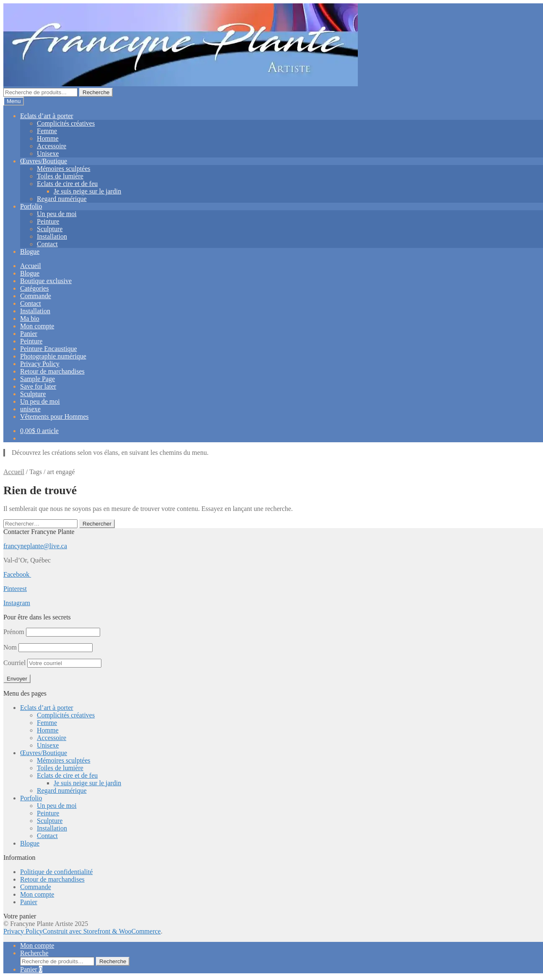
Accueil (31, 266)
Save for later (38, 386)
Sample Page (37, 379)
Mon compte (37, 326)
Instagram (17, 603)
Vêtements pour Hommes (54, 416)
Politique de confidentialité (56, 872)
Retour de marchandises (52, 371)
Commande (36, 296)
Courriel (52, 663)
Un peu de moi (57, 214)
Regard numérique (62, 199)
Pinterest (15, 589)
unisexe (30, 409)
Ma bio (30, 318)
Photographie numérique (53, 356)
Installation (52, 236)
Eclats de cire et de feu (67, 184)
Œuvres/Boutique (44, 161)
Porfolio (31, 206)
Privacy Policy (40, 364)
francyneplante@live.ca (35, 546)
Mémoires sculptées (64, 169)
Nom (10, 647)
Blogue (30, 251)
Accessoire (52, 146)
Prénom (14, 632)
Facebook (17, 574)
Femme (47, 131)
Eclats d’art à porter (47, 116)
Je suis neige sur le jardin (87, 191)
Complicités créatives (66, 123)
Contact (47, 244)
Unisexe (48, 153)
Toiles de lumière (60, 176)
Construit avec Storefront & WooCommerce (102, 931)
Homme (48, 138)
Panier (29, 334)
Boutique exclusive (46, 281)
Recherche (96, 92)
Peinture (48, 221)
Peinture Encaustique (49, 349)
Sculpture (50, 229)
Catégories (34, 288)
